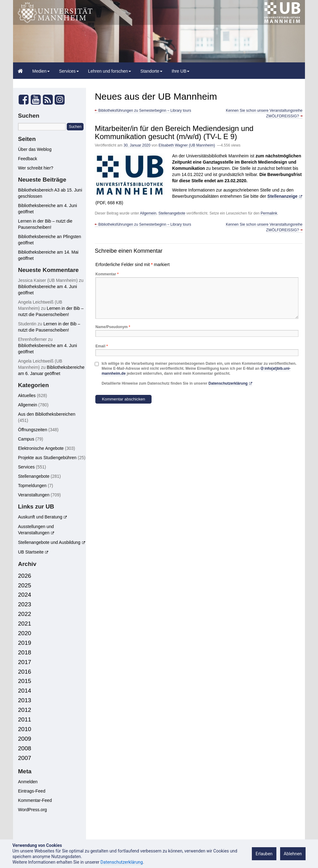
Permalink (269, 213)
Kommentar (107, 274)
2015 (25, 681)
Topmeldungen (32, 486)
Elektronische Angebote (41, 448)
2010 (25, 729)
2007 (25, 758)
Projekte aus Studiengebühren (47, 458)
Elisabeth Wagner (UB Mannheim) (187, 145)
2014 (25, 691)
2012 (25, 710)
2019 (25, 643)
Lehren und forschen (110, 71)
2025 (25, 585)
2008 (25, 748)
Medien (41, 71)
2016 (25, 672)
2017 (25, 662)
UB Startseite (31, 552)
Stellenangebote (172, 213)
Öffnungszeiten (33, 430)
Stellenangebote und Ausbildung (49, 542)
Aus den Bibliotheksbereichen (47, 414)
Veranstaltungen (34, 495)
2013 (25, 700)
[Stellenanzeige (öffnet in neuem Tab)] (285, 196)
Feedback (27, 159)
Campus (26, 439)
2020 (25, 633)
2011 (25, 719)
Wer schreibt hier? (36, 168)
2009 (25, 739)
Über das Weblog (35, 149)
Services (69, 71)
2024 (25, 595)
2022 (25, 614)
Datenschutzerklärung (228, 383)
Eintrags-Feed (32, 791)
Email (102, 346)
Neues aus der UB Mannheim (156, 96)
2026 (25, 576)
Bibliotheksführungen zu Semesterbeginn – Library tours (143, 111)
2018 (25, 652)
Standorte (151, 71)
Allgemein (148, 213)
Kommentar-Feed (35, 800)
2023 (25, 604)
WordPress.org (32, 810)
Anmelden (28, 782)
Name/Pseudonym (113, 327)
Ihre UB (181, 71)
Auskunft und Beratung (40, 517)
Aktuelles (27, 396)
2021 (25, 624)
